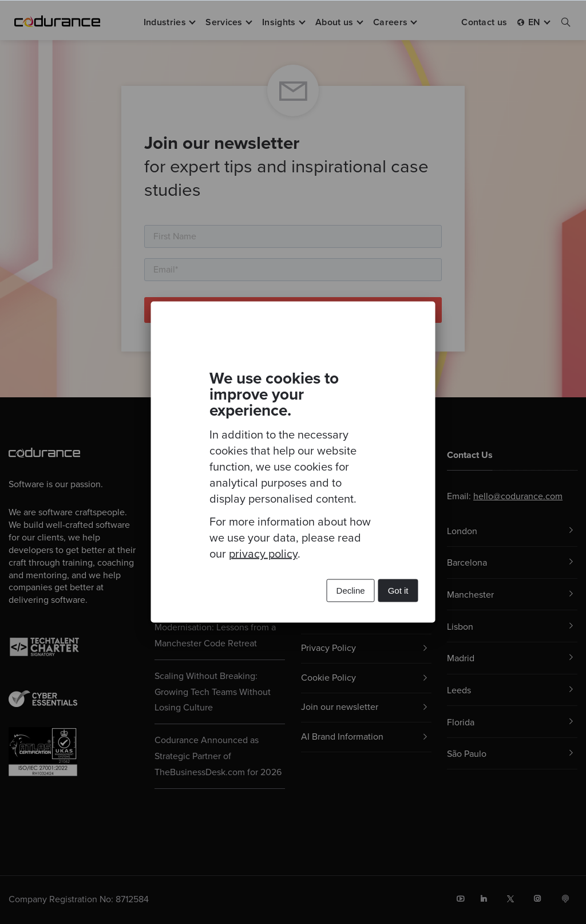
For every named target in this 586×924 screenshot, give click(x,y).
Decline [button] (351, 591)
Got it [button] (398, 591)
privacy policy (263, 554)
